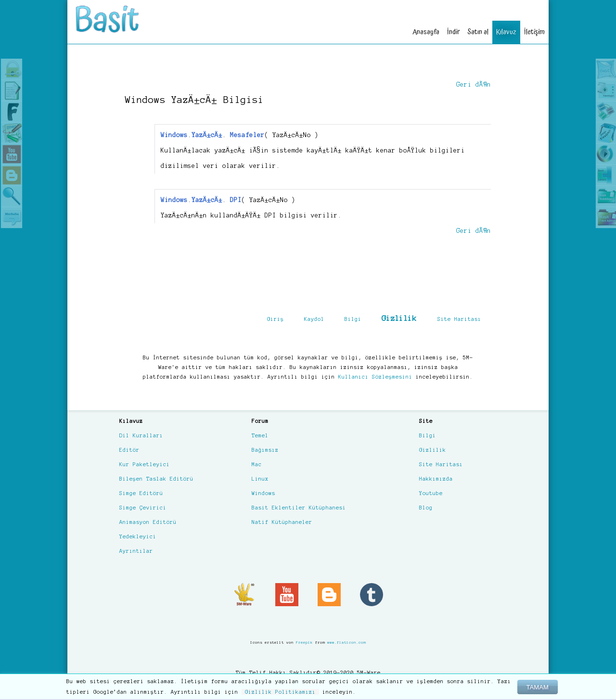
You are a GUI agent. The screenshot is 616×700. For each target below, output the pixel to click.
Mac (257, 464)
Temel (260, 435)
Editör (129, 450)
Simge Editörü (141, 493)
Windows (263, 493)
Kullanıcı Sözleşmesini (375, 377)
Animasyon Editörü (148, 522)
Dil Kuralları (141, 435)
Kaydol (314, 319)
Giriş (276, 319)
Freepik (304, 643)
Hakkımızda (436, 479)
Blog (426, 508)
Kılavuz (506, 32)
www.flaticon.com (346, 643)
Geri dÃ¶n (474, 85)
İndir (453, 32)
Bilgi (353, 319)
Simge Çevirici (143, 508)
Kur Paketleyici (145, 464)
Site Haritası (459, 319)
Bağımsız (265, 450)
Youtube (431, 493)
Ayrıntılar (136, 551)
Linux (260, 479)
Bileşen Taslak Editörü (156, 479)
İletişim (534, 32)
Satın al (478, 32)
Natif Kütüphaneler (282, 522)
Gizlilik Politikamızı (280, 692)
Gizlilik (399, 318)
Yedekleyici (138, 536)
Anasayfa (426, 32)
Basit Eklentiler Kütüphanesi (299, 508)
